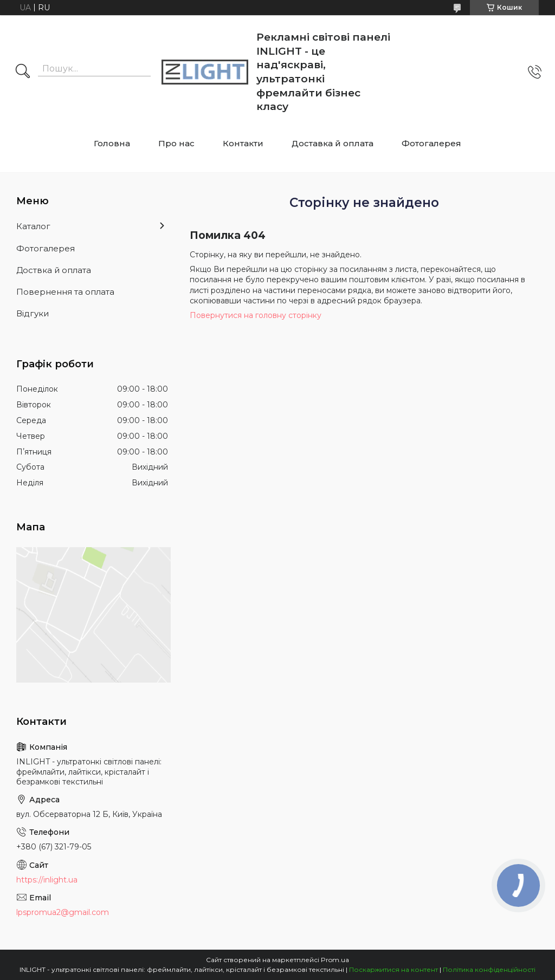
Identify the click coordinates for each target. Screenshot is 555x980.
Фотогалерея (431, 143)
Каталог (33, 226)
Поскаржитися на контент (393, 969)
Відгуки (33, 313)
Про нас (176, 143)
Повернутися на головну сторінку (256, 315)
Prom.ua (335, 960)
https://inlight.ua (47, 880)
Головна (112, 143)
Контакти (243, 143)
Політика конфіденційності (489, 969)
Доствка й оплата (54, 270)
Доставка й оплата (333, 143)
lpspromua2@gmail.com (63, 912)
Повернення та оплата (65, 292)
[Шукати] (23, 72)
